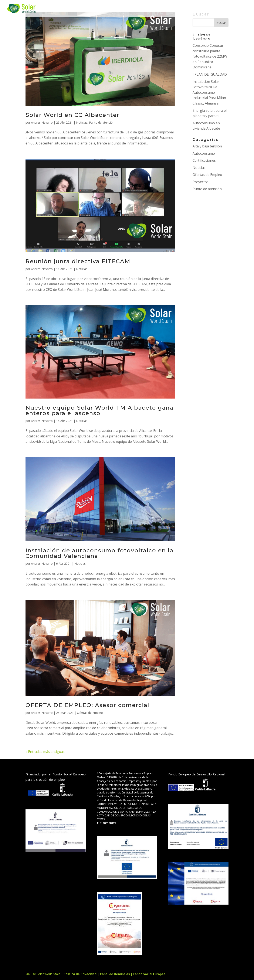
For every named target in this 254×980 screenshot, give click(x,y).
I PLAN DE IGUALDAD (210, 74)
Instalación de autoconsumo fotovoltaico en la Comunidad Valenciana (99, 553)
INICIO (51, 9)
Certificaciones (204, 160)
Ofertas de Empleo (90, 713)
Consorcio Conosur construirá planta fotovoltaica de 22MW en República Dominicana (210, 56)
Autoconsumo (204, 153)
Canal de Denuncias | (117, 974)
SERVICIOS (75, 9)
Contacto (187, 9)
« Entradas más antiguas (45, 752)
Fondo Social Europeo (149, 974)
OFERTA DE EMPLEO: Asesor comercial (87, 705)
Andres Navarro (42, 122)
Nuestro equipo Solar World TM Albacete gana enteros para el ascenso (99, 410)
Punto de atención (102, 122)
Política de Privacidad (80, 974)
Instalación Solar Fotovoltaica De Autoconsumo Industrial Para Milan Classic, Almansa (209, 92)
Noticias (82, 122)
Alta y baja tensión (207, 146)
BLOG (211, 9)
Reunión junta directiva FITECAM (78, 261)
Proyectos (106, 9)
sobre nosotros (145, 9)
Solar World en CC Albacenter (72, 115)
